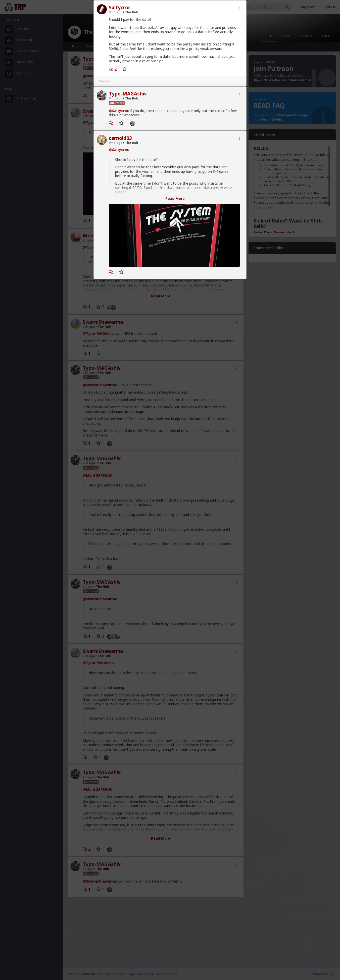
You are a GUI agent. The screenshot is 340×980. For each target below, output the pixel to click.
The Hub (131, 12)
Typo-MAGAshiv (128, 94)
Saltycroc (120, 8)
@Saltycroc (119, 111)
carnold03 (120, 138)
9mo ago (116, 12)
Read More (175, 199)
